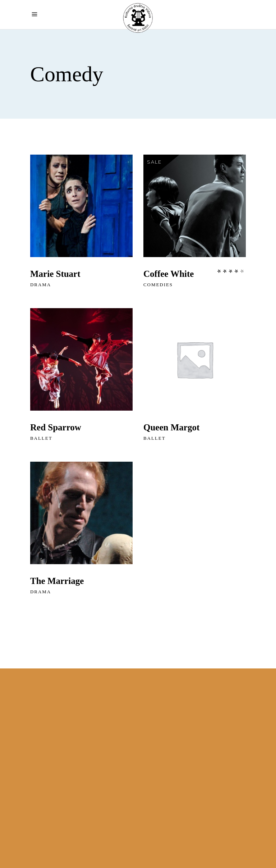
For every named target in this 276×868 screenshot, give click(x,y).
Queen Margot (171, 427)
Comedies (158, 285)
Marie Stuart (55, 274)
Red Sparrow (56, 427)
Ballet (41, 438)
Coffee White (169, 274)
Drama (41, 285)
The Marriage (57, 581)
